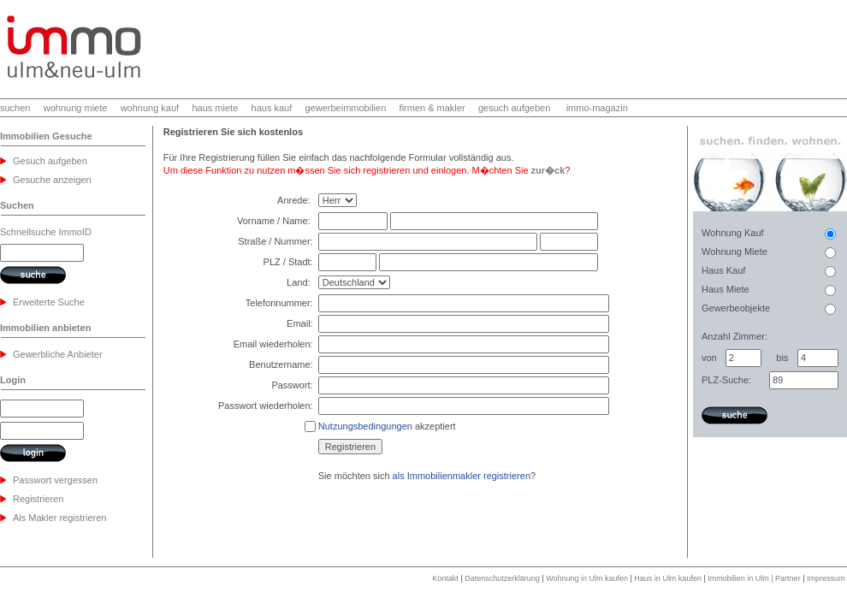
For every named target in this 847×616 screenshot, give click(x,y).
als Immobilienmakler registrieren (462, 476)
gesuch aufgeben (514, 108)
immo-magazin (597, 108)
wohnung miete (76, 108)
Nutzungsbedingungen (365, 426)
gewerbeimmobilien (346, 108)
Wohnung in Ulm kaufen (587, 578)
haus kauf (272, 108)
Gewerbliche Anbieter (58, 354)
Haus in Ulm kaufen (668, 578)
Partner (788, 578)
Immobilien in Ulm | (741, 578)
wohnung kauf (150, 108)
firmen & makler (432, 108)
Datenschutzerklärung (502, 578)
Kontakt (445, 578)
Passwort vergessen (55, 480)
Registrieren (38, 499)
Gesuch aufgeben (50, 161)
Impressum (826, 578)
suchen (15, 108)
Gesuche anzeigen (52, 180)
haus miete (215, 108)
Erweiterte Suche (49, 302)
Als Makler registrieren (59, 518)
